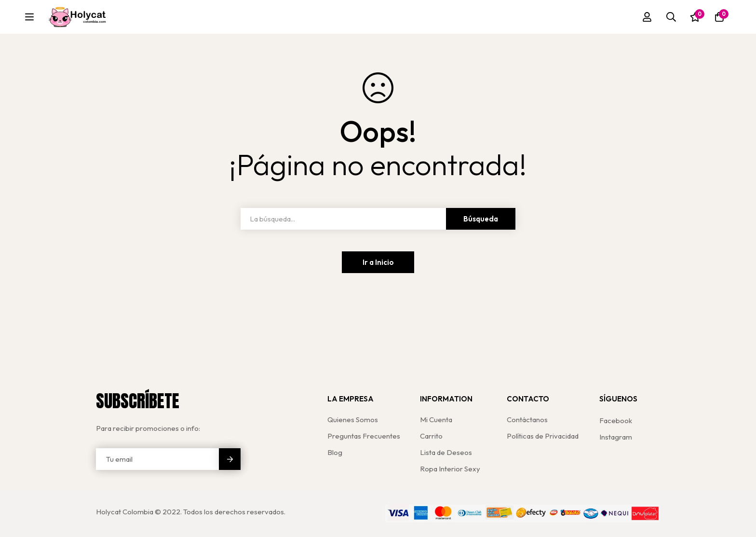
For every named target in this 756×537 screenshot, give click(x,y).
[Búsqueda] (671, 18)
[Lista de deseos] (695, 18)
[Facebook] (616, 420)
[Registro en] (647, 18)
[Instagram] (616, 437)
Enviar (230, 459)
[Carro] (719, 18)
